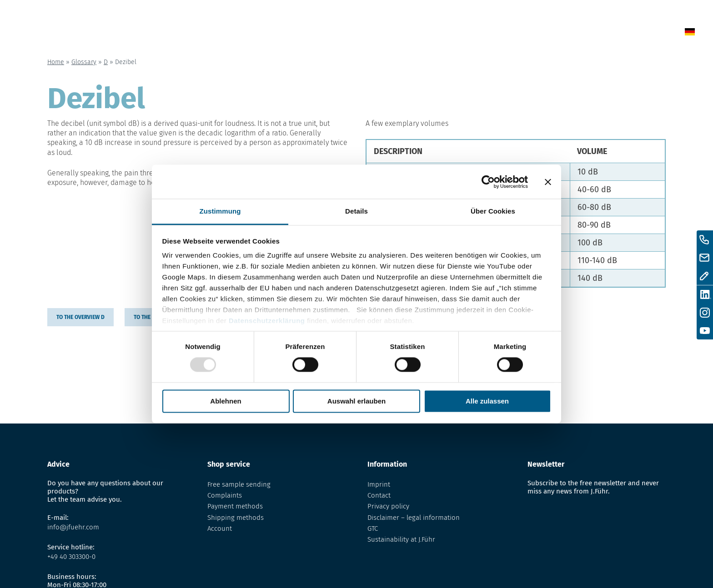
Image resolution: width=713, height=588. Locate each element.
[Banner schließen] (548, 182)
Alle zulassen (487, 401)
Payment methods (235, 506)
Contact (584, 33)
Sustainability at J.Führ (401, 539)
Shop (433, 33)
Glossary (479, 33)
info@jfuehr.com (73, 527)
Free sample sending (239, 484)
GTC (373, 528)
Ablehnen (226, 401)
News (395, 33)
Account (220, 528)
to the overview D (80, 317)
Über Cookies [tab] (493, 211)
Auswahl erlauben (356, 401)
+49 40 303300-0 (71, 557)
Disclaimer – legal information (414, 518)
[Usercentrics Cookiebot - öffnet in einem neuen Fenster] (488, 182)
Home (356, 33)
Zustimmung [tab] (220, 211)
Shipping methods (236, 518)
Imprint (379, 484)
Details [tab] (356, 211)
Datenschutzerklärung (267, 321)
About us (533, 33)
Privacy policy (388, 506)
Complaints (225, 495)
